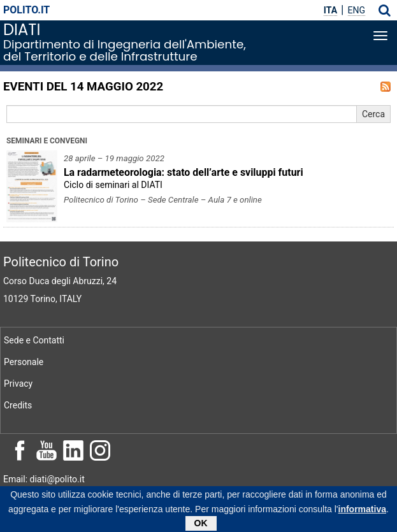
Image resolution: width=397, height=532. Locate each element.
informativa (362, 511)
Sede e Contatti (34, 340)
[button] (385, 10)
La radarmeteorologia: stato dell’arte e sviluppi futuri (184, 172)
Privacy (18, 384)
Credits (18, 405)
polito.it (26, 10)
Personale (24, 362)
